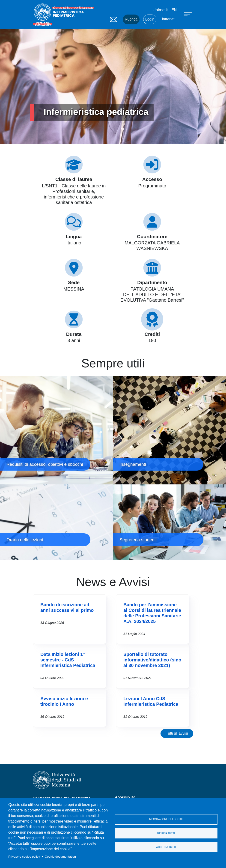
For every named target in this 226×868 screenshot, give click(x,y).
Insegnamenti (169, 430)
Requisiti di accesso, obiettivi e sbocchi (56, 430)
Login (150, 19)
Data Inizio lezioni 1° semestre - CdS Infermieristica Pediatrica (68, 660)
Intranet (168, 19)
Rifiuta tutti (166, 833)
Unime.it (160, 10)
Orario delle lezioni (56, 522)
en (174, 10)
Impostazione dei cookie (166, 819)
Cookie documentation (60, 857)
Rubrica (131, 19)
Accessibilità (125, 797)
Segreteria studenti (169, 522)
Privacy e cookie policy (24, 857)
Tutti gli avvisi (177, 733)
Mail (113, 19)
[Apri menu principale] (188, 14)
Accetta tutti (166, 847)
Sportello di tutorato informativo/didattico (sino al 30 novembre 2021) (152, 660)
